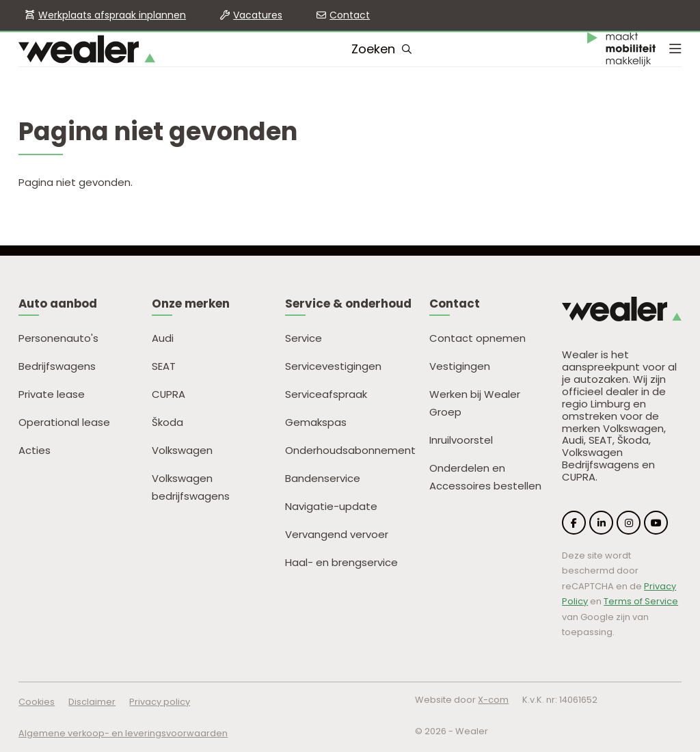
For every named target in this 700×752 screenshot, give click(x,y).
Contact (350, 15)
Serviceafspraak (326, 394)
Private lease (52, 394)
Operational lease (64, 422)
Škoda (167, 422)
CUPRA (169, 394)
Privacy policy (160, 702)
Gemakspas (316, 422)
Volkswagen (182, 450)
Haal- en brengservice (341, 562)
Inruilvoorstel (461, 440)
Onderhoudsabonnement (350, 450)
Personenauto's (58, 338)
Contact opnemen (477, 338)
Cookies (37, 702)
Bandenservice (323, 478)
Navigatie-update (331, 506)
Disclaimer (92, 702)
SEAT (164, 366)
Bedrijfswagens (57, 366)
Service (304, 338)
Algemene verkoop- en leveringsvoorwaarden (123, 733)
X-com (493, 700)
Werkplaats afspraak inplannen (112, 15)
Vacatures (258, 15)
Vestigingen (460, 366)
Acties (35, 450)
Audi (163, 338)
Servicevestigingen (333, 366)
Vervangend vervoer (337, 534)
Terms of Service (641, 601)
